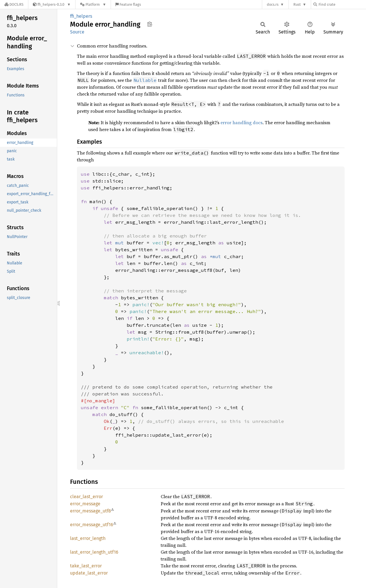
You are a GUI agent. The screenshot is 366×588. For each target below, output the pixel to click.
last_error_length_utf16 (94, 552)
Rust (297, 4)
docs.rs (273, 4)
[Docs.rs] (14, 4)
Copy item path (150, 24)
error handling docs (241, 122)
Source (77, 32)
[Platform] (93, 4)
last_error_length (88, 538)
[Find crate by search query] (342, 4)
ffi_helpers (81, 16)
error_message (85, 504)
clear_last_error (86, 497)
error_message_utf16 (92, 525)
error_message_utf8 (90, 511)
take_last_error (86, 566)
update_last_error (89, 573)
